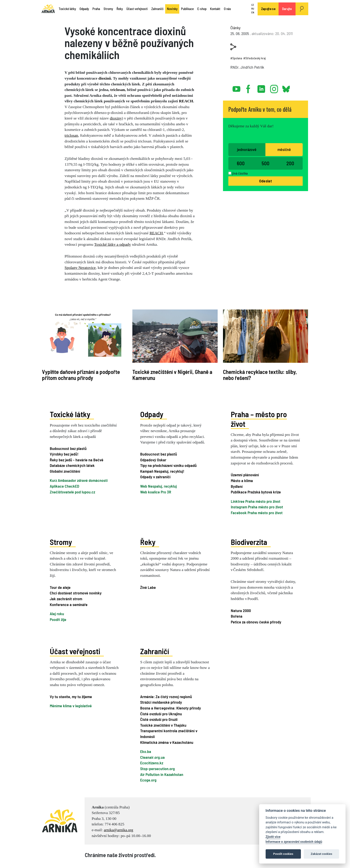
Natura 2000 (241, 610)
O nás (227, 9)
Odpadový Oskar (153, 460)
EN (253, 12)
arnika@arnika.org (119, 830)
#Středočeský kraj (254, 58)
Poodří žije (58, 619)
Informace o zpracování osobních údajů (294, 842)
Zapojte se (268, 9)
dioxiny (116, 118)
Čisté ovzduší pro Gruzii (159, 719)
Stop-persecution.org (157, 769)
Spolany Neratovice (80, 268)
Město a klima (242, 480)
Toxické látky (67, 9)
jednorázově (247, 149)
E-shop (202, 9)
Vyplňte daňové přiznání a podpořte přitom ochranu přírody (81, 375)
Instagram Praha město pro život (257, 507)
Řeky (120, 9)
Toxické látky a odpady (112, 244)
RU (253, 9)
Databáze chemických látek (72, 465)
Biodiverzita (249, 542)
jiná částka (240, 173)
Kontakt (215, 9)
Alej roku (57, 614)
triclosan (118, 90)
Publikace (187, 9)
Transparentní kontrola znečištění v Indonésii (169, 734)
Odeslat (266, 181)
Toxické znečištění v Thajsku (163, 725)
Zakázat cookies (321, 854)
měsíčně (284, 149)
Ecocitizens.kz (152, 763)
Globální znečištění (65, 471)
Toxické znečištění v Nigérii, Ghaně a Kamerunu (172, 375)
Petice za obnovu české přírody (256, 622)
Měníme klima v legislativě (71, 706)
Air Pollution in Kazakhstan (162, 774)
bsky (286, 87)
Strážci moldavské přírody (161, 702)
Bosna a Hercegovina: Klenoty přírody (171, 708)
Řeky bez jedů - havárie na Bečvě (77, 460)
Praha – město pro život (259, 419)
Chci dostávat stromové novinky (76, 593)
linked (262, 87)
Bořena (237, 616)
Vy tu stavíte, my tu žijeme (71, 697)
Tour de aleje (60, 587)
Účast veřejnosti (137, 9)
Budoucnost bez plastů (68, 448)
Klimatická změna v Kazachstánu (167, 742)
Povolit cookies (283, 854)
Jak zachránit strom (66, 599)
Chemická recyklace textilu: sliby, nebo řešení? (260, 375)
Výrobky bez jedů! (64, 454)
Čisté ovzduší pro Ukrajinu (161, 713)
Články (235, 28)
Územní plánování (245, 475)
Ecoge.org (148, 780)
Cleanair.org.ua (152, 757)
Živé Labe (148, 587)
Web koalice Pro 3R (156, 492)
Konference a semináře (69, 604)
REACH (186, 101)
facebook (249, 87)
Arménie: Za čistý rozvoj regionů (166, 697)
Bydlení (237, 486)
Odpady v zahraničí (155, 477)
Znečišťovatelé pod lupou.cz (72, 492)
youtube (237, 87)
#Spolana (236, 58)
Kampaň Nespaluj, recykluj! (162, 471)
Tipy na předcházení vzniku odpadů (168, 465)
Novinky (172, 9)
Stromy (108, 9)
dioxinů (105, 78)
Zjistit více (273, 837)
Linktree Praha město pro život (256, 501)
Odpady (84, 9)
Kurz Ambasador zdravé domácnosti (79, 480)
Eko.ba (146, 751)
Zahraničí (157, 9)
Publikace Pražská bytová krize (256, 492)
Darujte (287, 9)
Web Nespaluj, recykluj (158, 486)
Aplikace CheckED (65, 486)
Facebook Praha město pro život (257, 513)
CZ (253, 5)
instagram (274, 87)
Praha (96, 9)
